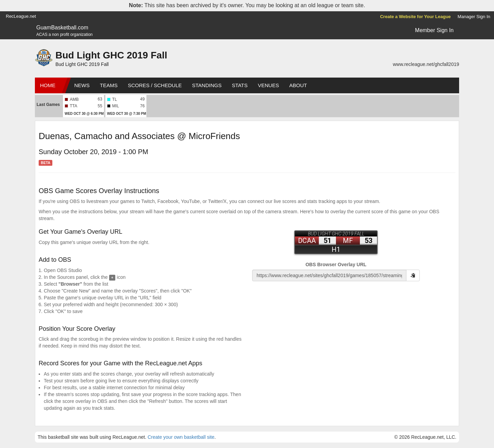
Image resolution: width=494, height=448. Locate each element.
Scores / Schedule (155, 85)
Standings (207, 85)
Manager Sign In (474, 17)
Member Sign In (434, 30)
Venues (269, 85)
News (82, 85)
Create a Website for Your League (415, 17)
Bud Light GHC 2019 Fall (111, 55)
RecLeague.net (21, 16)
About (298, 85)
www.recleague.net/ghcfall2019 (426, 64)
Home (48, 85)
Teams (109, 85)
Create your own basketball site (181, 437)
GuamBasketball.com (62, 28)
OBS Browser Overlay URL (336, 264)
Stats (240, 85)
